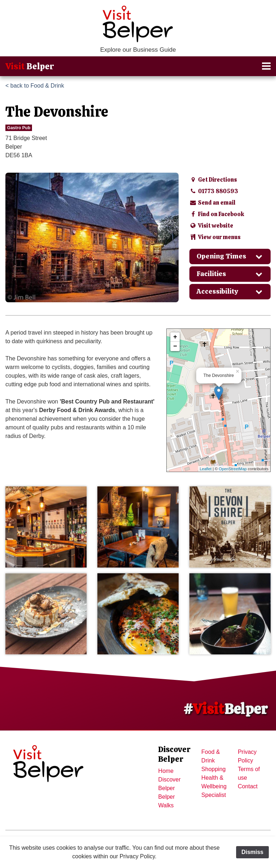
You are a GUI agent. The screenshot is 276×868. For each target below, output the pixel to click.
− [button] (175, 346)
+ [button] (175, 337)
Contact (248, 786)
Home (166, 771)
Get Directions (213, 180)
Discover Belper (169, 784)
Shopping (213, 769)
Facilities (230, 274)
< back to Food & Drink (35, 86)
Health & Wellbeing (214, 782)
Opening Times (230, 256)
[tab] (230, 256)
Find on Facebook (217, 214)
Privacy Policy (247, 756)
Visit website (211, 226)
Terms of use (249, 773)
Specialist (213, 795)
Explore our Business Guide (138, 50)
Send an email (212, 203)
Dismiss (252, 852)
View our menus (215, 237)
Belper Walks (166, 801)
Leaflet (206, 469)
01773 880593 (214, 191)
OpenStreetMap (233, 469)
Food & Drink (211, 756)
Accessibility (230, 291)
